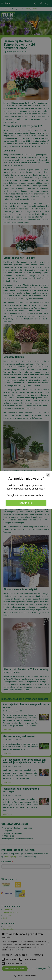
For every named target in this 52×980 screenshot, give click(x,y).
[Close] (48, 475)
